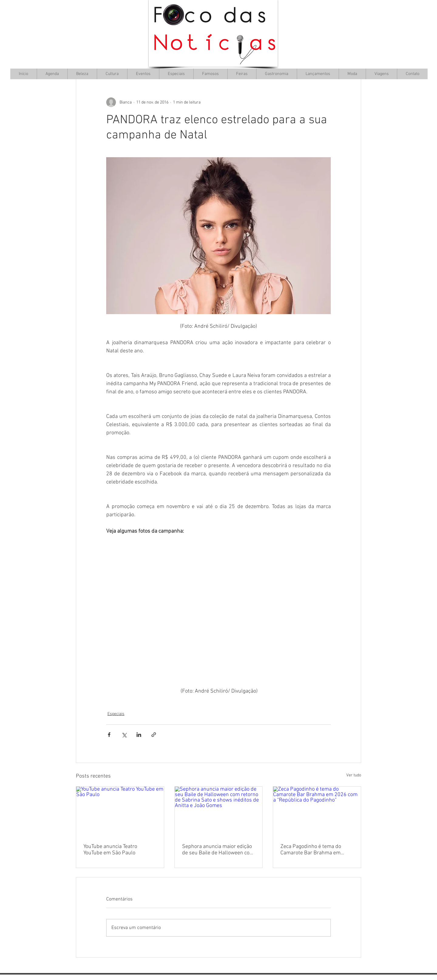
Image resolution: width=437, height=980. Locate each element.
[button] (112, 74)
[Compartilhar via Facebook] (109, 735)
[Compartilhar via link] (154, 735)
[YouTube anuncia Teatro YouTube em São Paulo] (120, 811)
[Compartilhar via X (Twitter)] (124, 735)
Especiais (116, 714)
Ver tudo (354, 775)
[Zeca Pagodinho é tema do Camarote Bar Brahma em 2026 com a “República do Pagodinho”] (317, 811)
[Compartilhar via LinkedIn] (139, 735)
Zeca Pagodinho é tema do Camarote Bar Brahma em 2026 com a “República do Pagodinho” (311, 850)
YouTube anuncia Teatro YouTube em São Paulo (110, 850)
